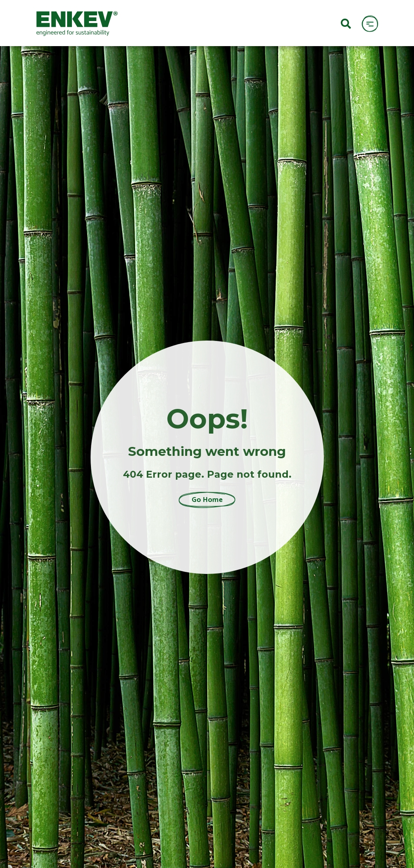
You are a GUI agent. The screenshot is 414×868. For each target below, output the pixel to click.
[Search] (346, 23)
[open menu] (370, 23)
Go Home (207, 500)
